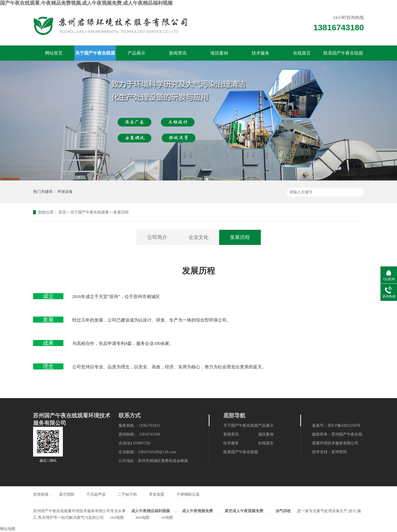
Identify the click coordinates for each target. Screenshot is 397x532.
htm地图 (143, 518)
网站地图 (8, 529)
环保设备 (65, 192)
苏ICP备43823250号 (344, 426)
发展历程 (121, 212)
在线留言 (302, 53)
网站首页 (54, 53)
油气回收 (283, 511)
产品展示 (136, 53)
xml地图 (117, 518)
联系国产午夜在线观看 (343, 56)
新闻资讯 (178, 53)
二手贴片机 (127, 494)
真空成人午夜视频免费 (244, 511)
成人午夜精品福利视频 (151, 511)
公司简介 (157, 237)
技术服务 (261, 53)
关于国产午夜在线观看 (95, 56)
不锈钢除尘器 (188, 494)
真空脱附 (67, 494)
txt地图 (167, 518)
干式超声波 (96, 494)
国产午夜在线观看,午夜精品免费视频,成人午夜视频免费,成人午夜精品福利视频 (86, 3)
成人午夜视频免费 (197, 511)
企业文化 (198, 237)
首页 (62, 212)
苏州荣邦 (339, 452)
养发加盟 (157, 494)
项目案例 (219, 53)
